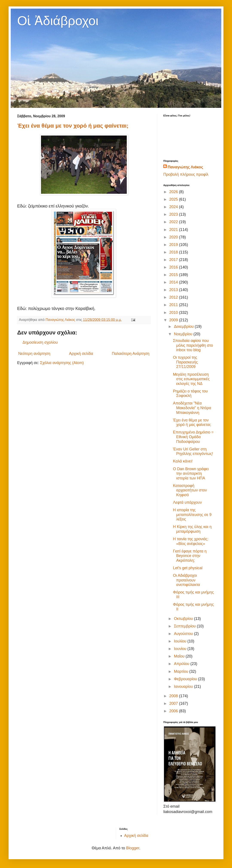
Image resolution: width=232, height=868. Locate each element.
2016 (174, 267)
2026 (174, 192)
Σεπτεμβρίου (185, 626)
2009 (174, 320)
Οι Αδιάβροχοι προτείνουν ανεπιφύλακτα (187, 580)
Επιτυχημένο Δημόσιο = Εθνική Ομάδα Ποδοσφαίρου (193, 437)
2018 (174, 252)
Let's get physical (188, 568)
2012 (174, 297)
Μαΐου (180, 656)
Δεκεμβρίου (184, 326)
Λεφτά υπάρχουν (187, 502)
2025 (174, 199)
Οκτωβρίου (184, 619)
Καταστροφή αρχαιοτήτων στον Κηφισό (190, 490)
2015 (174, 275)
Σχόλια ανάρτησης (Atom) (62, 363)
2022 (174, 222)
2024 (174, 207)
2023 (174, 214)
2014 (174, 282)
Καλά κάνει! (183, 461)
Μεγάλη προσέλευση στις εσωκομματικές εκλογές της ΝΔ (191, 379)
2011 (174, 305)
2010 (174, 313)
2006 (174, 711)
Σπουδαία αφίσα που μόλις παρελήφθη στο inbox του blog (193, 345)
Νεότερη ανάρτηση (34, 354)
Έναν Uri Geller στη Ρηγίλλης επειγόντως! (193, 452)
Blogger (133, 848)
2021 (174, 230)
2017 (174, 260)
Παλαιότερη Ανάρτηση (131, 354)
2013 (174, 290)
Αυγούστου (184, 634)
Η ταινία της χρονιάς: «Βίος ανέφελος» (191, 541)
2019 (174, 245)
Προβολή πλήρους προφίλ (186, 174)
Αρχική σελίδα (81, 354)
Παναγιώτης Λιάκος (185, 167)
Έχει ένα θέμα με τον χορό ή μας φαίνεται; (73, 126)
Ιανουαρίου (184, 686)
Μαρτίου (181, 671)
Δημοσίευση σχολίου (40, 342)
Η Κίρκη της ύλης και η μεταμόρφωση (192, 529)
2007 (174, 703)
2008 (174, 696)
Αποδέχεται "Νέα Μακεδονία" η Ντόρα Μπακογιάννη (192, 408)
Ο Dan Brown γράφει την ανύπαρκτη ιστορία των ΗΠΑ (191, 474)
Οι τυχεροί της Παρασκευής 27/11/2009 (185, 362)
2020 (174, 237)
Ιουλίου (181, 641)
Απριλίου (182, 664)
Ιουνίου (181, 649)
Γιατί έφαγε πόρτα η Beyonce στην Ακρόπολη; (190, 556)
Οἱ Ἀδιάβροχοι (58, 21)
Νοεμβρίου (184, 334)
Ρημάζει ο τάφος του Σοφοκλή (190, 394)
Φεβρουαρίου (186, 679)
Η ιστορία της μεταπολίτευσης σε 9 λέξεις (192, 515)
